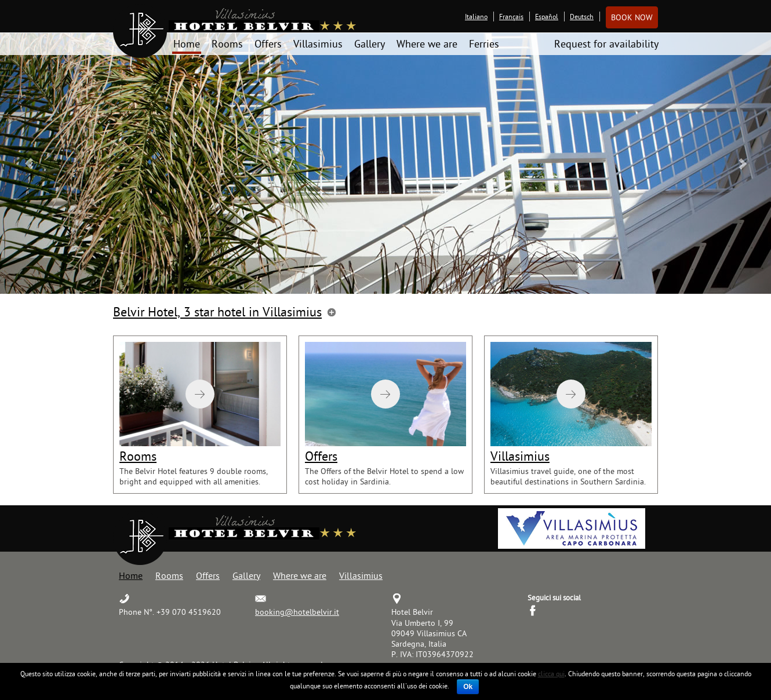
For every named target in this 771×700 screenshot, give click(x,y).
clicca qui (551, 674)
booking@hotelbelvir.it (297, 612)
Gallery (370, 43)
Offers (268, 43)
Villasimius (318, 43)
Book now (632, 17)
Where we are (427, 43)
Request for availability (606, 43)
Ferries (484, 43)
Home (187, 44)
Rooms (227, 43)
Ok (468, 687)
